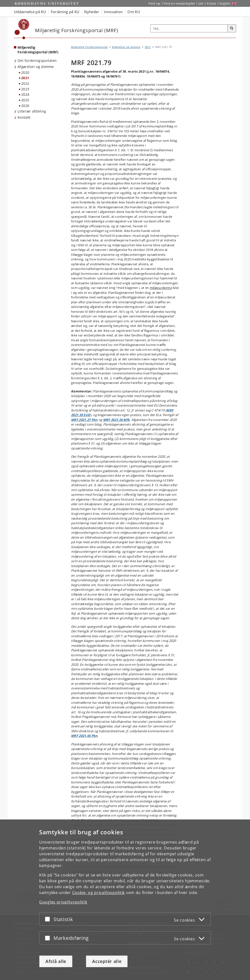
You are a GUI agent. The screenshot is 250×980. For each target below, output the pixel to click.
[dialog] (125, 900)
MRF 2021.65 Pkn (84, 736)
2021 (25, 78)
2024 (25, 94)
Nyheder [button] (92, 12)
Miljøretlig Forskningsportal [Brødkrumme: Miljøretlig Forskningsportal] (89, 47)
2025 (25, 100)
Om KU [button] (134, 12)
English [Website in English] (225, 3)
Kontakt (24, 117)
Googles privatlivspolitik (63, 902)
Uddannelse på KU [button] (30, 12)
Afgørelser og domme (36, 67)
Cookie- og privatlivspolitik (99, 893)
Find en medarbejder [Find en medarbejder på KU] (179, 3)
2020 (25, 72)
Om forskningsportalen (37, 61)
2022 (25, 83)
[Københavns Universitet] (22, 29)
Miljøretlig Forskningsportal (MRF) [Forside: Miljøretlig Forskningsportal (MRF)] (38, 50)
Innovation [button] (113, 12)
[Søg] (232, 29)
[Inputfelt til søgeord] (189, 28)
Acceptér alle (107, 961)
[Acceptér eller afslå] (49, 919)
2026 (25, 106)
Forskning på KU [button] (65, 12)
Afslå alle (56, 961)
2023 (25, 89)
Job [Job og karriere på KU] (201, 3)
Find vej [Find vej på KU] (154, 3)
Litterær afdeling (32, 111)
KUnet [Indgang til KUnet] (211, 3)
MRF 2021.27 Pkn (84, 420)
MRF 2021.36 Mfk (116, 420)
